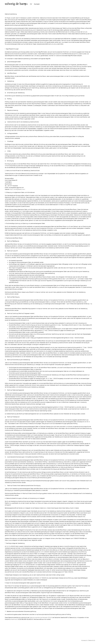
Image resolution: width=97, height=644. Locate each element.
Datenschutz (92, 640)
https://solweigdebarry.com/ (18, 189)
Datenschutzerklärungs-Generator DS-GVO (41, 618)
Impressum (84, 640)
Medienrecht (14, 619)
